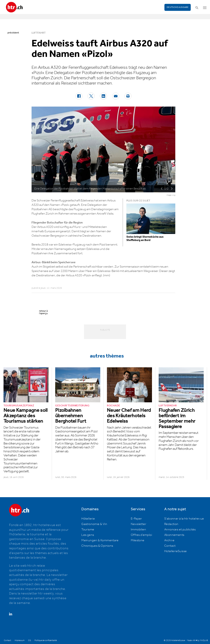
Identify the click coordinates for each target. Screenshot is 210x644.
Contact (170, 546)
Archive (169, 540)
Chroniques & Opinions (97, 546)
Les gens (88, 535)
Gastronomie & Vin (94, 524)
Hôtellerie (88, 519)
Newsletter (138, 524)
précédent (13, 33)
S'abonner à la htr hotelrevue (184, 519)
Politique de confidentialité (46, 640)
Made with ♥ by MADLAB (197, 640)
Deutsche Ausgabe (178, 7)
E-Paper (136, 519)
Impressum (20, 640)
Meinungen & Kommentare (100, 540)
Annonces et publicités (180, 530)
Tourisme (88, 530)
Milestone (138, 540)
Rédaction (171, 524)
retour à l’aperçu (43, 312)
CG (30, 640)
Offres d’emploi (141, 535)
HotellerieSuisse (175, 551)
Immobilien (138, 530)
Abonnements (174, 535)
